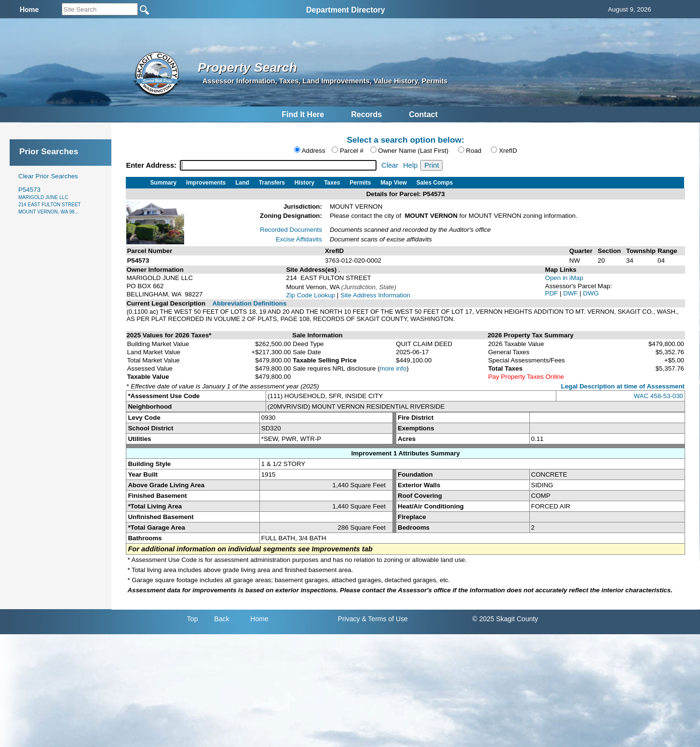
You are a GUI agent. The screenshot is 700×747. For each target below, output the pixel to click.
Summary (163, 183)
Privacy (349, 619)
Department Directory (346, 10)
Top (193, 619)
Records (366, 114)
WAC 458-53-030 (659, 396)
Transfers (272, 183)
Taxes (332, 183)
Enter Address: (152, 165)
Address (314, 151)
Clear (390, 165)
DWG (591, 293)
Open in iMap (564, 278)
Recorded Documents (291, 230)
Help (410, 165)
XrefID (508, 151)
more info (393, 368)
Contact (423, 114)
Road (474, 151)
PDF (552, 293)
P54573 (49, 200)
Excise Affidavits (299, 239)
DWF (571, 293)
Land (242, 183)
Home (259, 619)
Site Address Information (375, 295)
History (304, 183)
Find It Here (303, 114)
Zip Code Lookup (310, 295)
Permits (360, 183)
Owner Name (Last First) (413, 151)
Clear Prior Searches (48, 176)
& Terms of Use (384, 619)
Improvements (206, 183)
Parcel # (352, 151)
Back (222, 619)
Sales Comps (435, 183)
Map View (393, 183)
